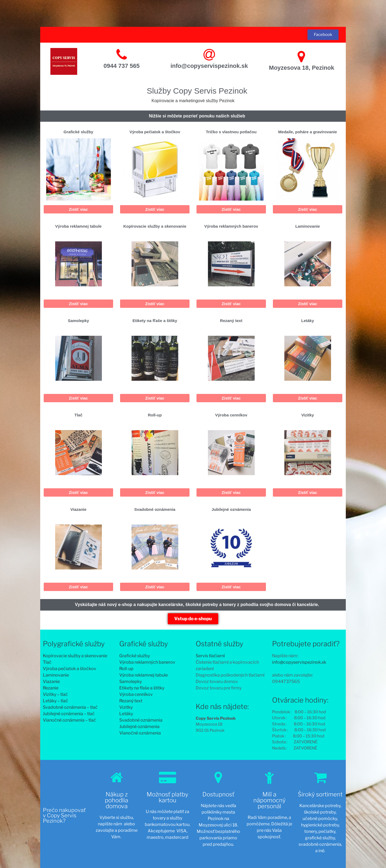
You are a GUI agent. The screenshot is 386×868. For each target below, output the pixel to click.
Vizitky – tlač (55, 694)
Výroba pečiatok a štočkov (155, 132)
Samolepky (78, 321)
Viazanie (79, 509)
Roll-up (155, 415)
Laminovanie (308, 226)
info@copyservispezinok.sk (209, 66)
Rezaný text (231, 321)
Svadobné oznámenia (155, 509)
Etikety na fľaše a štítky (155, 321)
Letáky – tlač (55, 701)
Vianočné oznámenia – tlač (69, 720)
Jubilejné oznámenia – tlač (69, 714)
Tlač (78, 415)
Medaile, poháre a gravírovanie (308, 132)
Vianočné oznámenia (140, 733)
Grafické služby (78, 132)
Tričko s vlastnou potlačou (231, 132)
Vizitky (308, 415)
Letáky (308, 321)
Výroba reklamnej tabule (78, 226)
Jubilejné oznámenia (231, 509)
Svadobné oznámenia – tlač (70, 707)
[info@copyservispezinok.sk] (209, 55)
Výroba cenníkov (231, 415)
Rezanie (51, 688)
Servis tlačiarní (210, 656)
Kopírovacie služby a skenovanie (155, 226)
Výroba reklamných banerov (231, 226)
